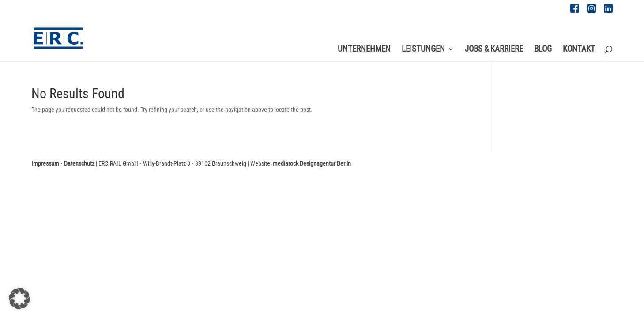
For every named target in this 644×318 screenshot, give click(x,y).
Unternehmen (364, 50)
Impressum (45, 163)
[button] (19, 299)
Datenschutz (79, 163)
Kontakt (579, 50)
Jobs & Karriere (494, 50)
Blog (543, 50)
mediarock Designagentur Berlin (312, 163)
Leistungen (423, 50)
